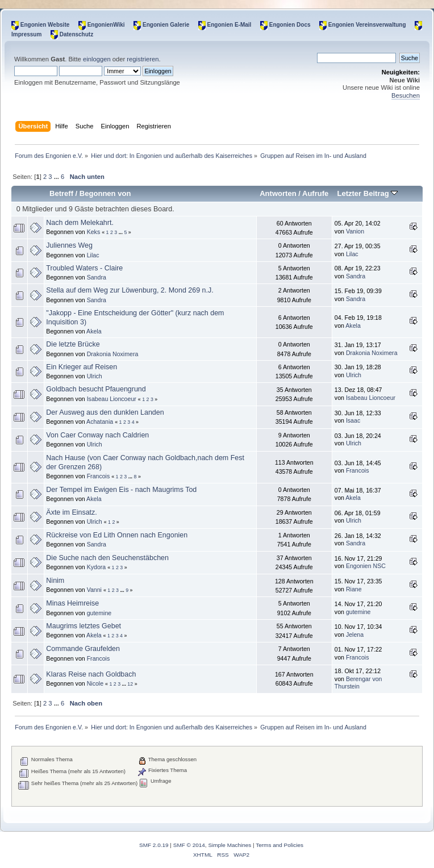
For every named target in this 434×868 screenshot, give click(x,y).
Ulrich (95, 376)
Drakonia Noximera (113, 354)
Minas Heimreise (72, 603)
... (57, 177)
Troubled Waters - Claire (84, 268)
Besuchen (406, 95)
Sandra (97, 277)
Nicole (95, 683)
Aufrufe (315, 193)
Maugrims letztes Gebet (84, 626)
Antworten (278, 193)
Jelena (355, 635)
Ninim (55, 581)
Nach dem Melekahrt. (80, 223)
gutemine (99, 613)
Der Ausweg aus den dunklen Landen (105, 412)
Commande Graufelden (83, 649)
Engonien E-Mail (229, 25)
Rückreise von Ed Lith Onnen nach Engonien (117, 535)
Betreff (61, 193)
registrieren (143, 59)
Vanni (94, 590)
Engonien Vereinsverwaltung (367, 25)
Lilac (93, 255)
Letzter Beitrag (367, 193)
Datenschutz (76, 34)
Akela (94, 331)
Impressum (26, 34)
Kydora (97, 567)
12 (130, 684)
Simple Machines (229, 845)
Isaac (353, 420)
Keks (94, 232)
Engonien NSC (366, 566)
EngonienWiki (106, 25)
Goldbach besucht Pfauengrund (96, 389)
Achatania (100, 422)
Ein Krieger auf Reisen (82, 367)
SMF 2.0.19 (154, 845)
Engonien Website (45, 25)
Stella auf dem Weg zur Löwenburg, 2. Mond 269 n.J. (130, 290)
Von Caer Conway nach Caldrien (97, 435)
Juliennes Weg (69, 245)
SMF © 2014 (189, 845)
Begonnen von (105, 193)
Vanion (355, 231)
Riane (354, 589)
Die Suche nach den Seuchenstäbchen (107, 558)
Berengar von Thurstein (358, 683)
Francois (99, 476)
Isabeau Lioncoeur (112, 399)
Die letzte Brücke (73, 344)
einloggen (97, 59)
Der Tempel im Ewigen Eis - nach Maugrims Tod (121, 490)
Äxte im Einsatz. (71, 512)
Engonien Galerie (166, 25)
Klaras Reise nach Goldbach (91, 674)
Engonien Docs (290, 25)
